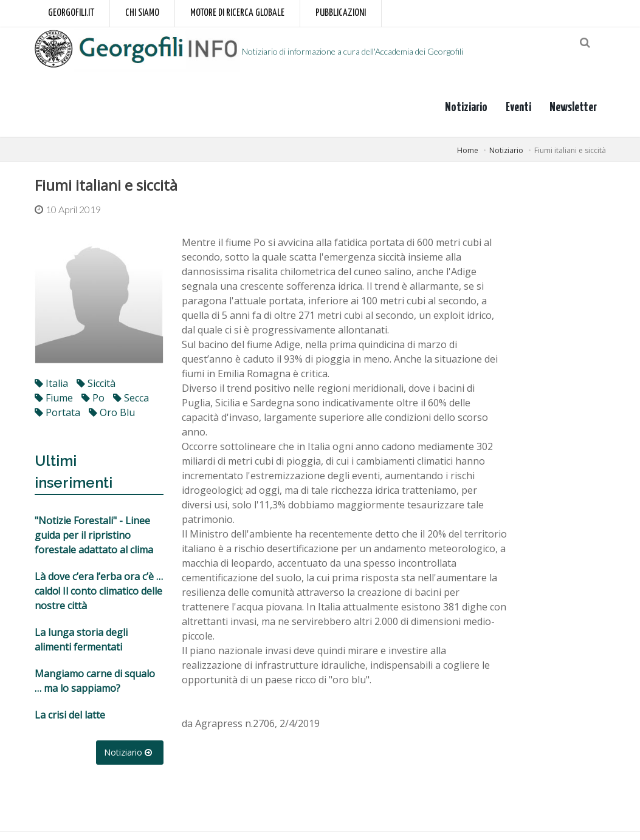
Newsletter (573, 115)
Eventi (518, 115)
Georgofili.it (71, 13)
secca (131, 406)
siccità (96, 391)
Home (468, 158)
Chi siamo (142, 13)
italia (51, 391)
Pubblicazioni (341, 13)
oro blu (112, 420)
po (93, 406)
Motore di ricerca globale (237, 13)
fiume (54, 406)
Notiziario (466, 115)
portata (57, 420)
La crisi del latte (70, 723)
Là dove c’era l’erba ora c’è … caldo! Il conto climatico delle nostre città (99, 599)
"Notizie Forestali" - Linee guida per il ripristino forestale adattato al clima (94, 543)
